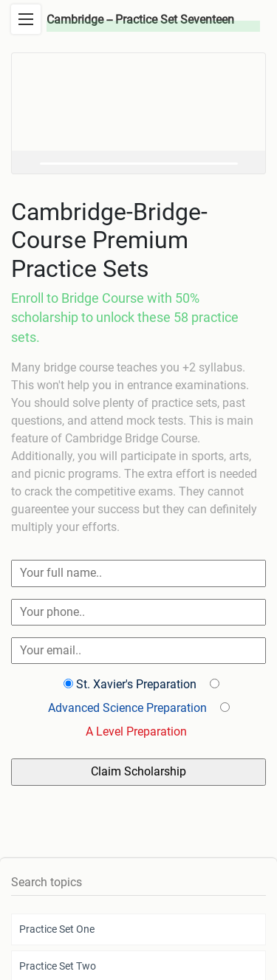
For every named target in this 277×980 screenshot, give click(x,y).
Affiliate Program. (68, 916)
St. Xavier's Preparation (136, 684)
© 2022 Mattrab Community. (72, 890)
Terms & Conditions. (221, 890)
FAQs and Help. (213, 916)
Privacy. (155, 890)
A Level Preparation (136, 731)
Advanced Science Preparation (127, 708)
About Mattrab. (143, 916)
